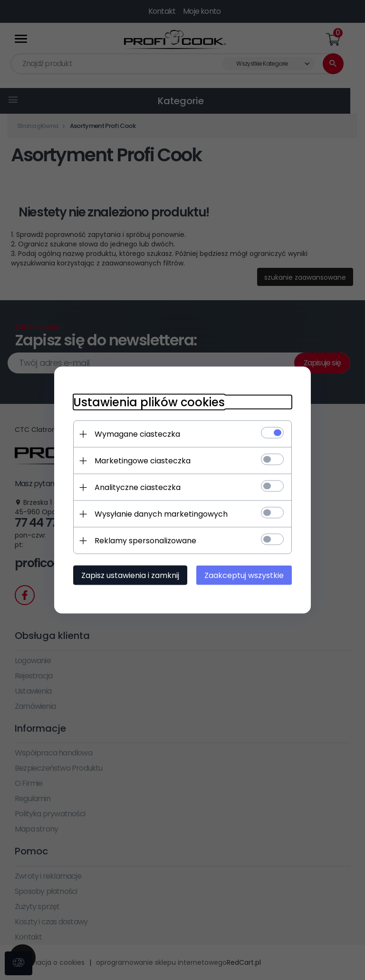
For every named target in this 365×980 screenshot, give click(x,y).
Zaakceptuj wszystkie (244, 575)
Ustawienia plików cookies (149, 402)
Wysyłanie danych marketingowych (161, 514)
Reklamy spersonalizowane (145, 541)
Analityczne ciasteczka (138, 487)
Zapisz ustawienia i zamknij (130, 575)
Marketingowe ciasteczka (143, 461)
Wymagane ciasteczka (137, 434)
